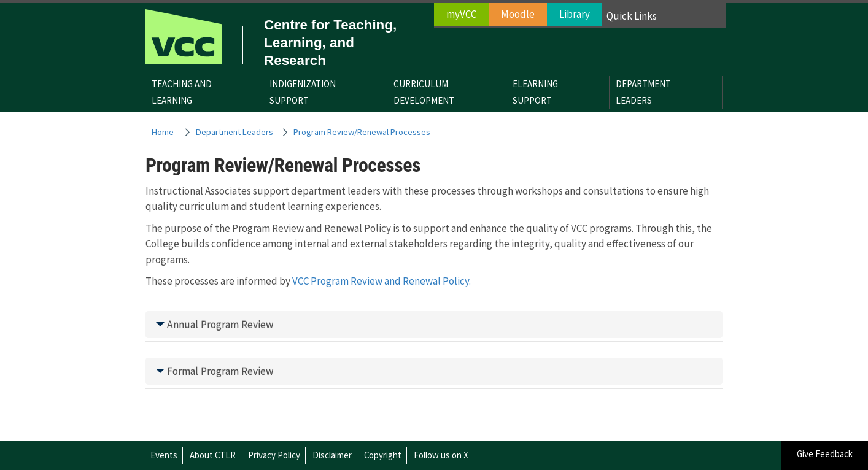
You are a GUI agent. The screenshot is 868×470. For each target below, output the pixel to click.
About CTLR (213, 455)
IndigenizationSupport (303, 92)
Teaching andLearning (182, 92)
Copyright (383, 455)
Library (575, 14)
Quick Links (632, 16)
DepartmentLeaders (643, 92)
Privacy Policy (274, 455)
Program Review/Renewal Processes (362, 132)
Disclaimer (332, 455)
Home (163, 132)
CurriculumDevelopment (424, 92)
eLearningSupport (535, 92)
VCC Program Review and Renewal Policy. (382, 281)
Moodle (518, 14)
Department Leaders (234, 132)
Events (164, 455)
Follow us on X (441, 455)
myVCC (461, 14)
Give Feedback (825, 454)
